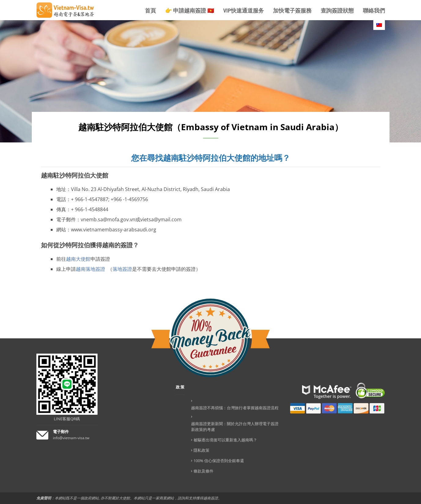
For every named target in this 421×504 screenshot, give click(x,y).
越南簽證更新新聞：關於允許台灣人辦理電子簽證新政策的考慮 (235, 427)
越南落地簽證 (90, 269)
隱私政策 (201, 450)
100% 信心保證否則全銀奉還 (219, 461)
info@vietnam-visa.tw (71, 438)
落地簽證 (122, 269)
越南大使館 (78, 259)
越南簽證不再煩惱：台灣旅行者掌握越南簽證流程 (235, 408)
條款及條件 (203, 471)
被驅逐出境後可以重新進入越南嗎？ (225, 440)
